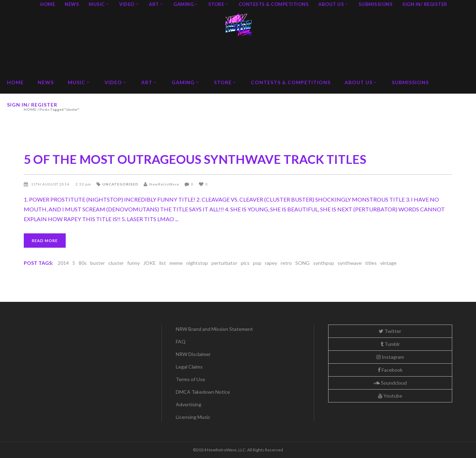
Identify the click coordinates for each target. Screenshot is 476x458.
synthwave (350, 263)
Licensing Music (193, 417)
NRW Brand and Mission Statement (214, 329)
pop (257, 263)
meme (176, 263)
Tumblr (390, 344)
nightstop (197, 263)
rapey (271, 263)
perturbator (224, 263)
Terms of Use (190, 379)
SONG (302, 263)
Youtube (390, 396)
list (163, 263)
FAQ (181, 341)
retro (286, 263)
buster (98, 263)
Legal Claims (189, 367)
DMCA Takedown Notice (203, 392)
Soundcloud (390, 383)
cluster (116, 263)
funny (134, 263)
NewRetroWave (164, 184)
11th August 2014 (51, 184)
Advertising (189, 404)
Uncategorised (120, 184)
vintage (388, 263)
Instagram (390, 357)
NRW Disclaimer (193, 354)
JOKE (150, 263)
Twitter (390, 331)
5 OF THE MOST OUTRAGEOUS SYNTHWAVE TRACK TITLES (195, 159)
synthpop (324, 263)
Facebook (390, 370)
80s (83, 263)
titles (371, 263)
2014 (63, 263)
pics (245, 263)
